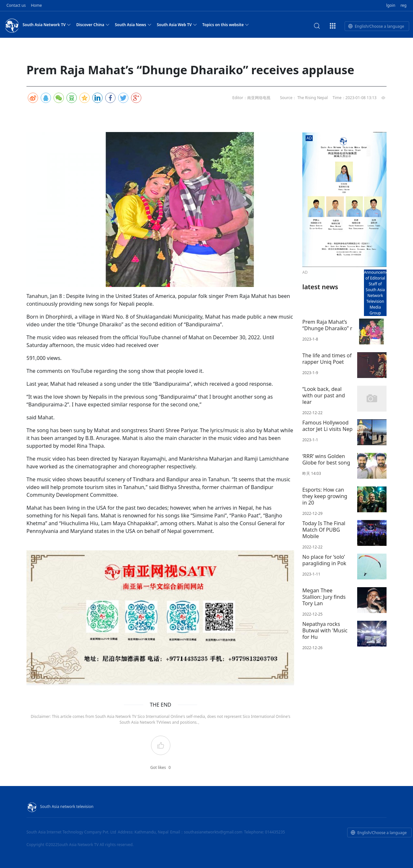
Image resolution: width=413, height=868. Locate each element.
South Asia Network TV (47, 25)
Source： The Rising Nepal (304, 98)
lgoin (391, 5)
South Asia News (133, 25)
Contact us (16, 5)
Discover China (93, 25)
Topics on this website (226, 25)
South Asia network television (60, 807)
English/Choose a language (376, 26)
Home (36, 5)
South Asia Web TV (177, 25)
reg (403, 5)
